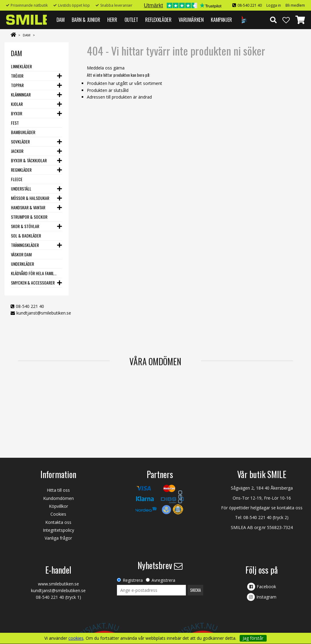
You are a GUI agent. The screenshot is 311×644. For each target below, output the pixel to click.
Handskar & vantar (28, 207)
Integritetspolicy (58, 530)
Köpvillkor (58, 506)
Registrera (133, 580)
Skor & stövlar (25, 226)
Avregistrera (163, 580)
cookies (76, 638)
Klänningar (21, 94)
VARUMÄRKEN (191, 20)
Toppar (17, 85)
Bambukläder (23, 132)
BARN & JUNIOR (86, 20)
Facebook (266, 587)
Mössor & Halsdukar (30, 198)
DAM (61, 20)
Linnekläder (21, 66)
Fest (15, 123)
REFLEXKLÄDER (158, 20)
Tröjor (17, 76)
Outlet (131, 20)
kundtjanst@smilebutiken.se (44, 313)
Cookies (58, 514)
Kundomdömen (58, 498)
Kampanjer (221, 20)
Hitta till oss (58, 490)
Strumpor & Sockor (29, 217)
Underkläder (22, 264)
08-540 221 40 (250, 5)
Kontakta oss (58, 522)
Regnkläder (21, 170)
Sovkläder (20, 142)
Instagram (266, 597)
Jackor (17, 151)
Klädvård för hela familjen (34, 273)
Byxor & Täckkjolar (29, 160)
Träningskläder (25, 245)
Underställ (21, 189)
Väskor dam (21, 254)
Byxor (17, 113)
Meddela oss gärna (106, 68)
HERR (112, 20)
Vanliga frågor (58, 538)
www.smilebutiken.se (58, 584)
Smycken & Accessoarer (33, 283)
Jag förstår (253, 638)
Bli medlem (295, 5)
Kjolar (17, 104)
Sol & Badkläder (26, 236)
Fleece (17, 179)
